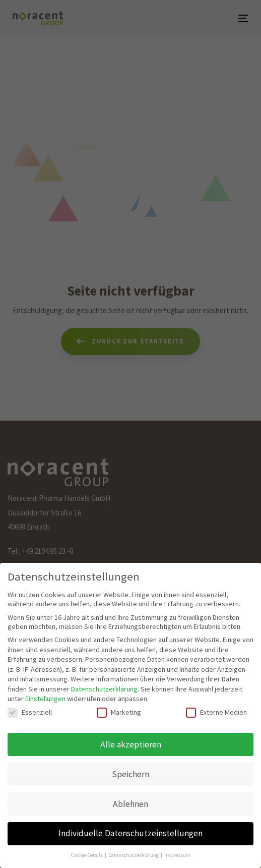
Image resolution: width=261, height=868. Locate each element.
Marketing (119, 712)
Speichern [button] (130, 774)
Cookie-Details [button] (87, 855)
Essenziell (30, 712)
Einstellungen (45, 699)
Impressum (177, 855)
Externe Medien (216, 712)
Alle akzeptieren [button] (131, 744)
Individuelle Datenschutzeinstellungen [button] (130, 833)
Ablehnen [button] (130, 804)
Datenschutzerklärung (104, 689)
